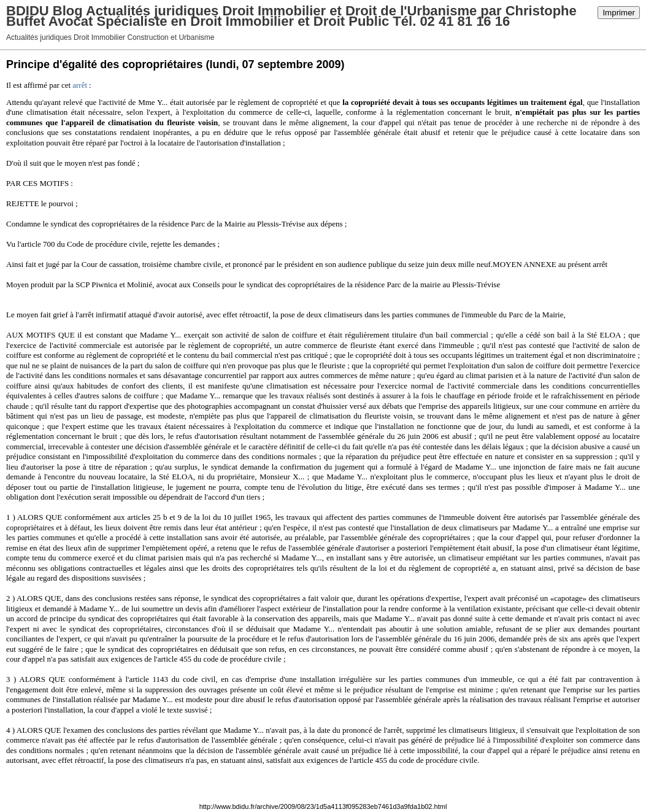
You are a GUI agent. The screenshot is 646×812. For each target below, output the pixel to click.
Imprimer (619, 13)
